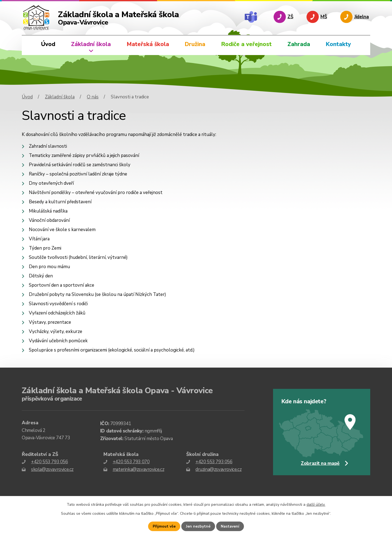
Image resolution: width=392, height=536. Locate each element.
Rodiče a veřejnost (246, 44)
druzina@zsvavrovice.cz (218, 469)
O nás (93, 97)
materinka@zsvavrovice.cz (138, 469)
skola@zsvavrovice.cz (52, 469)
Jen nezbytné (198, 526)
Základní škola (91, 44)
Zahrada (299, 44)
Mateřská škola (148, 44)
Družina (195, 44)
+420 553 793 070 (131, 462)
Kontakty (338, 44)
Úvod (48, 44)
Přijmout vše (164, 526)
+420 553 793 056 (50, 462)
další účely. (316, 505)
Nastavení (230, 526)
